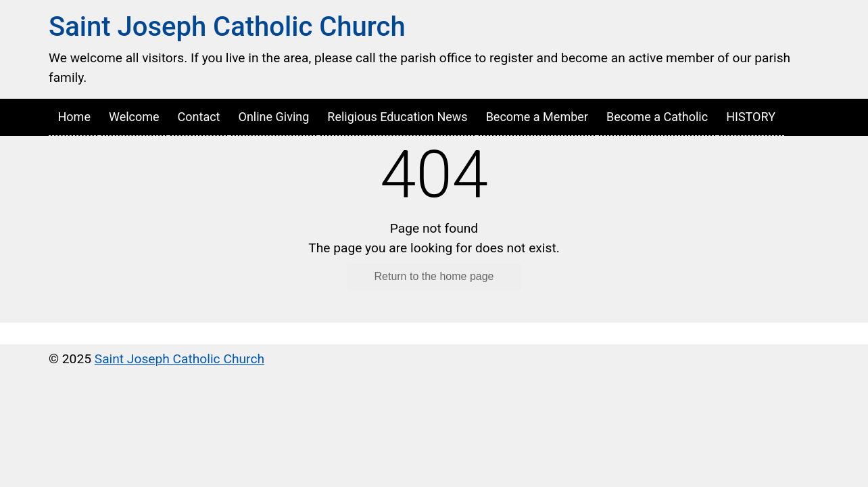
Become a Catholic (657, 117)
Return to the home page (434, 276)
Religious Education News (397, 117)
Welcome (134, 117)
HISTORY (751, 117)
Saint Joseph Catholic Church (227, 27)
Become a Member (537, 117)
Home (74, 117)
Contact (199, 117)
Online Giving (274, 117)
